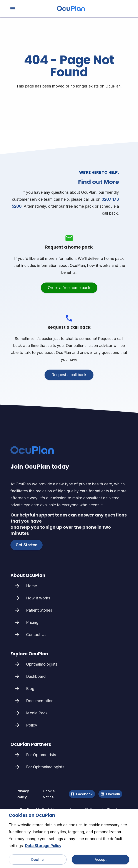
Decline (38, 860)
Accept (101, 860)
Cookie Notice (53, 794)
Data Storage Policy (43, 846)
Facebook (82, 794)
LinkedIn (110, 794)
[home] (71, 10)
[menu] (13, 9)
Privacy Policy (27, 794)
